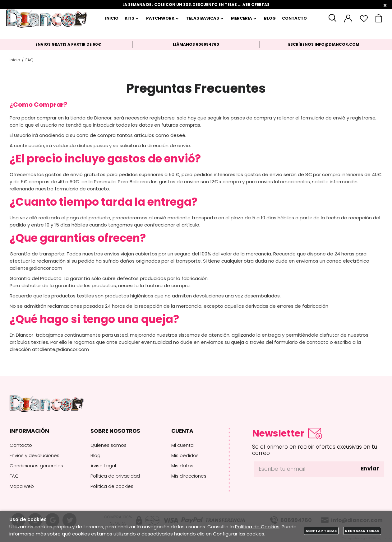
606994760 (208, 44)
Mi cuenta (182, 445)
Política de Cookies (257, 527)
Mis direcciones (189, 476)
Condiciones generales (36, 466)
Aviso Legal (103, 466)
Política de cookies (112, 486)
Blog (95, 455)
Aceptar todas (321, 531)
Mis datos (182, 466)
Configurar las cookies (239, 534)
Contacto (21, 445)
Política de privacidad (115, 476)
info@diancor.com (337, 44)
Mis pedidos (185, 455)
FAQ (14, 476)
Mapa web (22, 486)
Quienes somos (108, 445)
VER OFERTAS (256, 5)
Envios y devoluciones (35, 455)
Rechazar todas (362, 531)
